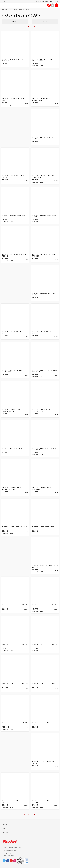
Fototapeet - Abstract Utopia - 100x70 (14, 605)
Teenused (6, 832)
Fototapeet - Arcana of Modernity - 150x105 (44, 762)
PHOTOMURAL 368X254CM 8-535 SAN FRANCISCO (45, 294)
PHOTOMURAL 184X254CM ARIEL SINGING (13, 177)
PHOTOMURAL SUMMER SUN (12, 448)
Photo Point (11, 842)
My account (40, 1)
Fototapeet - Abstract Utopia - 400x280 (15, 723)
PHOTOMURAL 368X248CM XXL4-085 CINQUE (44, 216)
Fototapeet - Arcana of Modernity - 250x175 (44, 802)
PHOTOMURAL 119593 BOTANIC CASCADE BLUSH (43, 60)
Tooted (5, 825)
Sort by (45, 21)
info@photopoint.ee (11, 851)
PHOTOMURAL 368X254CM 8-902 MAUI (43, 333)
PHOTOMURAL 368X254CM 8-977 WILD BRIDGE (13, 371)
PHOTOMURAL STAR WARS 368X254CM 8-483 (41, 410)
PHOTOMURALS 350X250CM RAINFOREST (42, 488)
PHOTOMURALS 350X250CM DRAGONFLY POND (11, 488)
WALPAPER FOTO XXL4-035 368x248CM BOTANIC (45, 566)
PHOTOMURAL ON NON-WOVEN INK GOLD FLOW (44, 371)
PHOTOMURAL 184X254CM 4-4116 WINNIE (44, 138)
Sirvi (4, 828)
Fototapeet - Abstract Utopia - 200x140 (15, 644)
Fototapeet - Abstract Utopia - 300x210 (15, 684)
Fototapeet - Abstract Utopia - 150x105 (45, 605)
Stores (3, 2)
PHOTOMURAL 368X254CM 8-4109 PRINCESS (44, 255)
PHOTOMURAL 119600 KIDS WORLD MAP (14, 99)
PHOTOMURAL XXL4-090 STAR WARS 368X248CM (44, 449)
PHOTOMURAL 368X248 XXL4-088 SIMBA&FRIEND (43, 177)
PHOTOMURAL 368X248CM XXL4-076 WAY (14, 216)
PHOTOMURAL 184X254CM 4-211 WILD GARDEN (43, 99)
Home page (4, 10)
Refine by (15, 21)
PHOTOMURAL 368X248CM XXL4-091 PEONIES (14, 255)
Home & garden (13, 10)
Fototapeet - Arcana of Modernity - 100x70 (44, 724)
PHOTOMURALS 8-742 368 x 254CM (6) (15, 527)
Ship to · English (51, 1)
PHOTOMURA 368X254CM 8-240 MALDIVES (13, 60)
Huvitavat (6, 836)
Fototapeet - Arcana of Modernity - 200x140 (14, 802)
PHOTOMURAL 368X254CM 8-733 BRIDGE (13, 333)
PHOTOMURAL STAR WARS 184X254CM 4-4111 (11, 410)
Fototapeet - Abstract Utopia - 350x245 (45, 684)
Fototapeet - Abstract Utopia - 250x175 (45, 644)
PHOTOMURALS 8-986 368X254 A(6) (44, 527)
